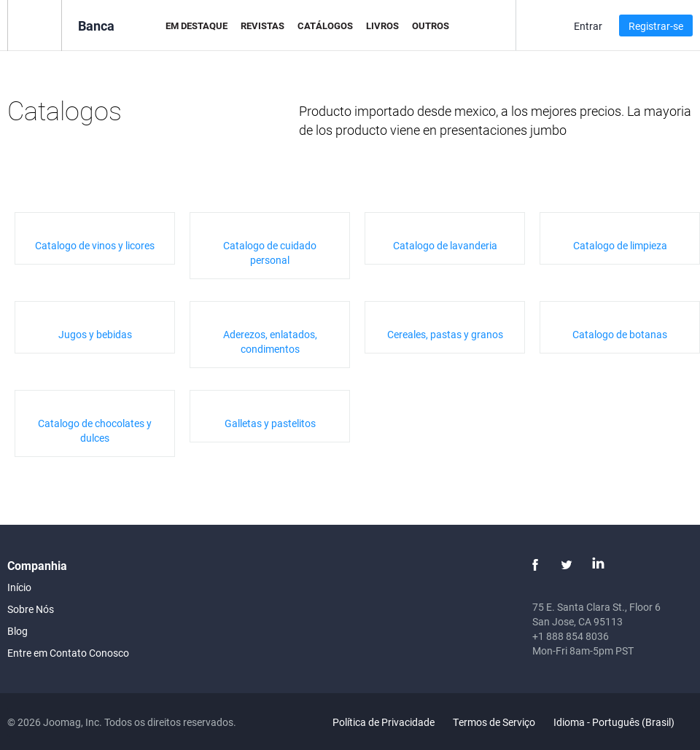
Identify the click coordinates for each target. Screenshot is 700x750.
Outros (431, 26)
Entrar (588, 26)
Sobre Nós (31, 609)
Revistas (262, 26)
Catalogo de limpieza (620, 245)
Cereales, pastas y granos (445, 334)
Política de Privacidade (384, 722)
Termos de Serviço (494, 722)
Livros (382, 26)
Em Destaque (197, 26)
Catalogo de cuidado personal (270, 253)
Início (19, 587)
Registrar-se (656, 26)
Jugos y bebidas (95, 334)
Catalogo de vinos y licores (95, 245)
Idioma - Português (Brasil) (622, 722)
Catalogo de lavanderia (445, 245)
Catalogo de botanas (620, 334)
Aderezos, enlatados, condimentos (270, 341)
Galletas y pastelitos (270, 423)
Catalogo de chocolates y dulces (95, 430)
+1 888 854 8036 (571, 636)
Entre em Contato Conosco (68, 653)
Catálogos (325, 26)
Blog (17, 631)
